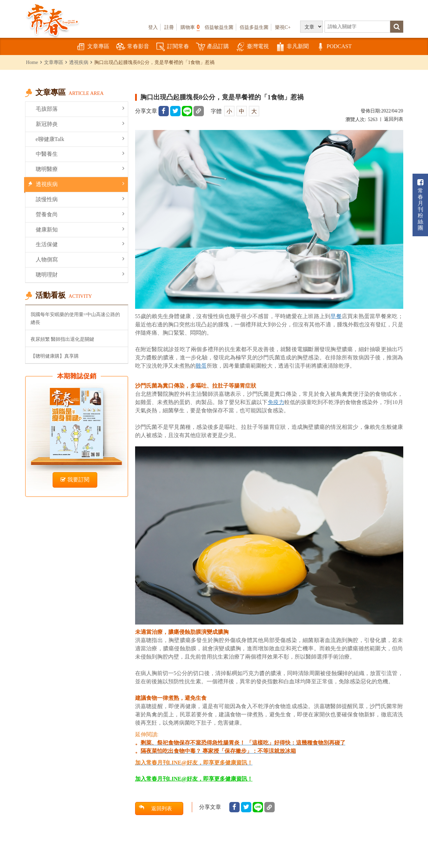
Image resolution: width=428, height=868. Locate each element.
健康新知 (80, 229)
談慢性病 (80, 199)
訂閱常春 (173, 47)
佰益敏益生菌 (219, 27)
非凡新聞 (292, 47)
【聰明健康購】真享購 (55, 356)
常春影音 (133, 47)
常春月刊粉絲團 (420, 205)
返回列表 (394, 119)
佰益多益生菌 (254, 27)
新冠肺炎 (80, 124)
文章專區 (93, 47)
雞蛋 (201, 366)
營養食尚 (80, 214)
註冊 (169, 27)
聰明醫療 (80, 169)
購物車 (190, 27)
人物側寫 (80, 259)
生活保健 (80, 244)
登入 (153, 27)
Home (32, 62)
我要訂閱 (75, 480)
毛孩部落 (80, 108)
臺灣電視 (252, 47)
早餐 (336, 316)
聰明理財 (80, 274)
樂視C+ (283, 27)
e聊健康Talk (80, 139)
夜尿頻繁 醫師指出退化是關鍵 (63, 339)
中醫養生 (80, 154)
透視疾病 (79, 62)
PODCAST (334, 47)
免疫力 (276, 402)
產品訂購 (212, 47)
